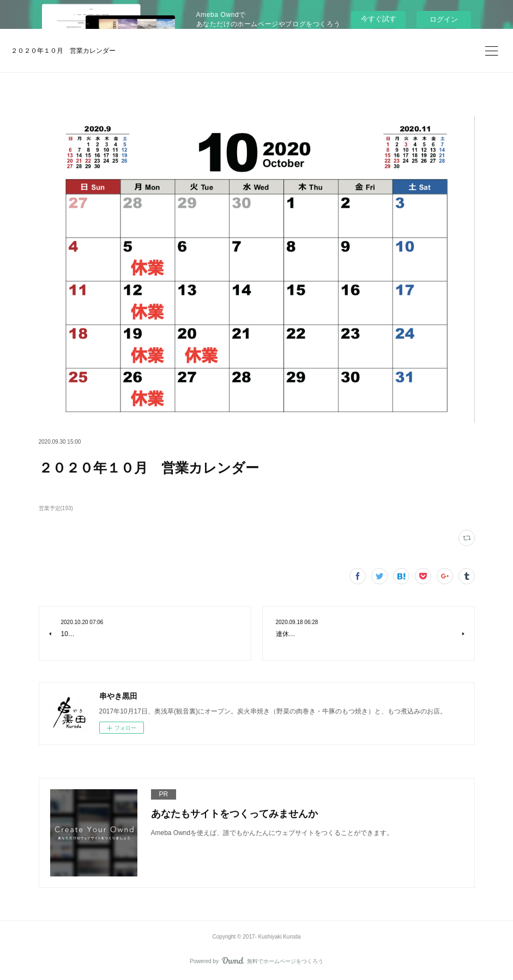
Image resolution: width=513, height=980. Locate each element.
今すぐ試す (379, 19)
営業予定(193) (56, 508)
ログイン (444, 19)
